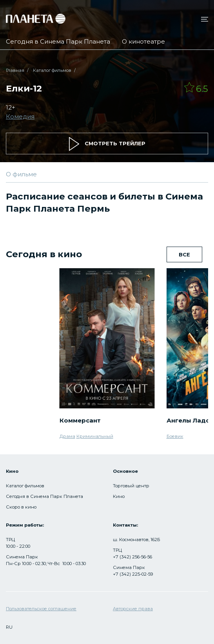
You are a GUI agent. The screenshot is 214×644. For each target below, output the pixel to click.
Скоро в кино (21, 507)
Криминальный (95, 436)
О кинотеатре (143, 41)
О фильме (21, 174)
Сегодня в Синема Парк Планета (58, 41)
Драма (67, 436)
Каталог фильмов (52, 70)
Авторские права (133, 609)
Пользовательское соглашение (41, 609)
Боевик (175, 436)
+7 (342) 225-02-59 (133, 574)
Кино (119, 496)
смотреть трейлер (107, 144)
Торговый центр (131, 486)
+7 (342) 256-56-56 (132, 557)
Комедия (20, 116)
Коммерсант (80, 420)
